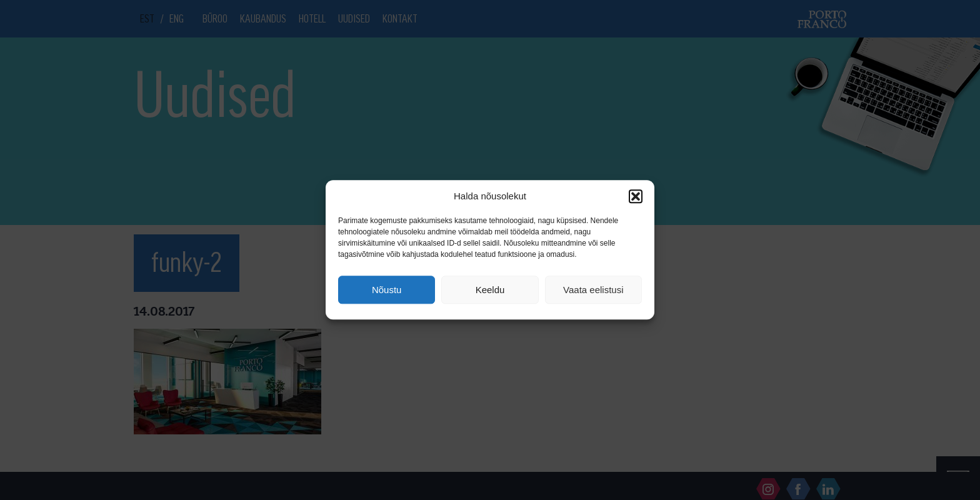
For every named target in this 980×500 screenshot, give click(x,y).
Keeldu (490, 290)
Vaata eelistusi (593, 290)
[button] (636, 196)
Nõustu (387, 290)
